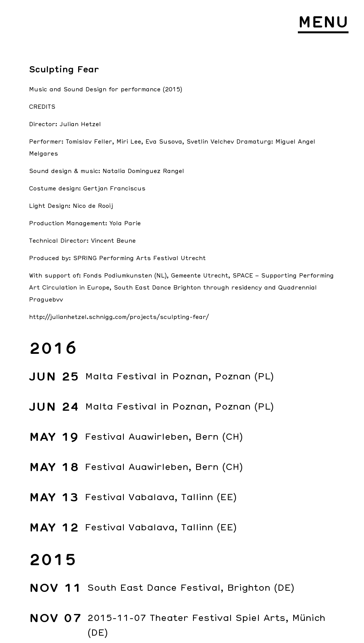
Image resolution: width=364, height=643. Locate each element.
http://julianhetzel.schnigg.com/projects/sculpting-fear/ (119, 317)
